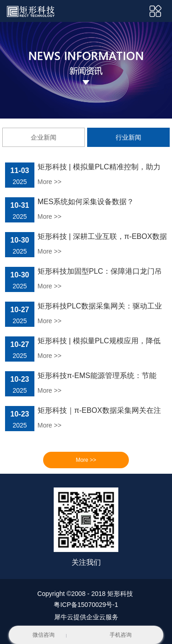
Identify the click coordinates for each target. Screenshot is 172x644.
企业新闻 (44, 137)
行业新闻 (128, 137)
